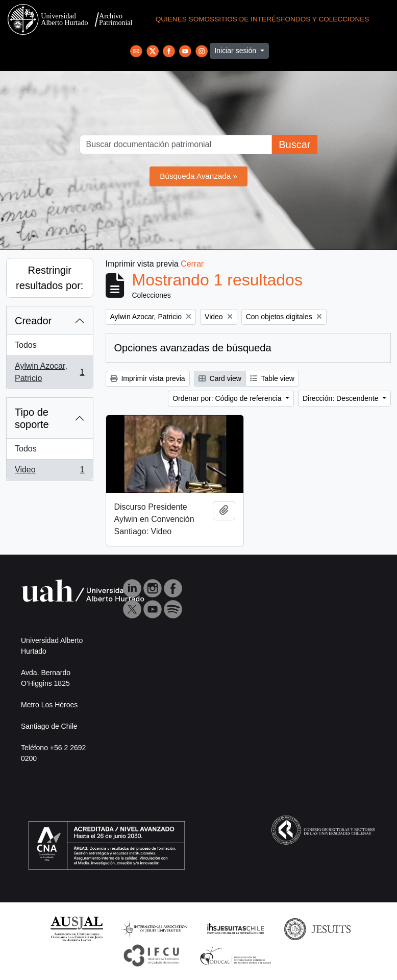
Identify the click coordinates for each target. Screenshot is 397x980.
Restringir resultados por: (49, 278)
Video (49, 472)
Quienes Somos (185, 19)
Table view (272, 378)
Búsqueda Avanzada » (198, 176)
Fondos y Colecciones (325, 19)
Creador (33, 321)
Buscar (294, 145)
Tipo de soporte (32, 418)
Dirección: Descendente (342, 398)
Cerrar (192, 264)
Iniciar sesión (236, 51)
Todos (26, 345)
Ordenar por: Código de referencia (228, 398)
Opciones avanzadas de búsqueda (193, 348)
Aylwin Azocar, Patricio (49, 372)
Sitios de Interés (247, 19)
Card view (220, 378)
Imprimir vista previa (148, 378)
